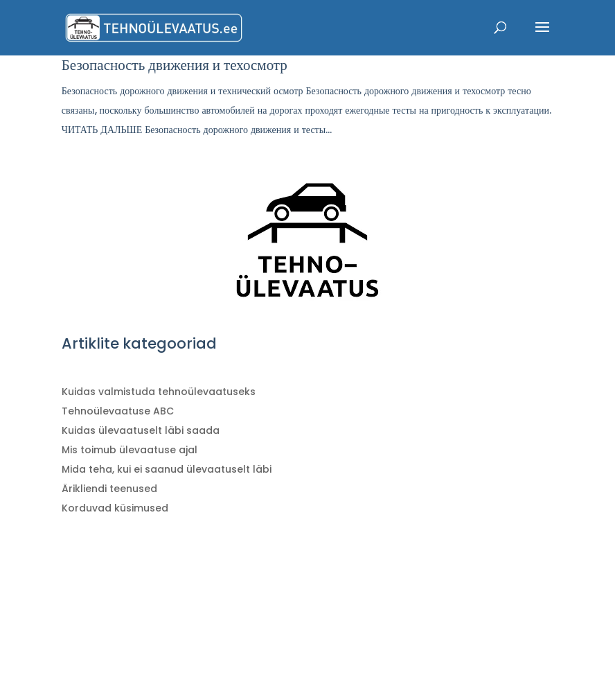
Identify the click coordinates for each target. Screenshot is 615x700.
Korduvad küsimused (115, 508)
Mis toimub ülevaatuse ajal (130, 450)
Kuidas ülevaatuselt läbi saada (141, 430)
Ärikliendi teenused (109, 489)
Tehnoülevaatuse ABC (118, 411)
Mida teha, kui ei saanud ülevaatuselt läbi (167, 469)
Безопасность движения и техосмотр (175, 65)
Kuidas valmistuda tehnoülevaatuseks (159, 392)
